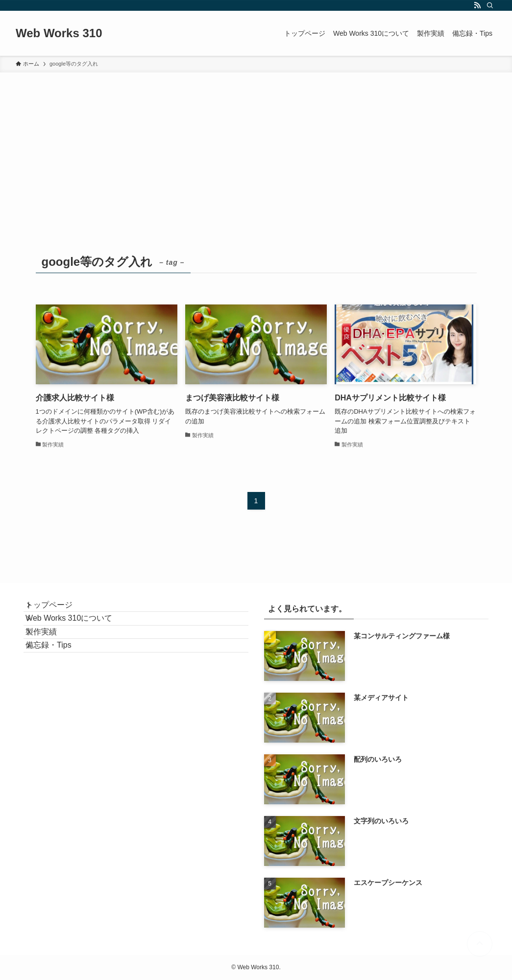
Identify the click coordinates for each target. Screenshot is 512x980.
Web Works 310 (59, 33)
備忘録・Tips (58, 679)
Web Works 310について (79, 633)
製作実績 (51, 656)
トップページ (59, 610)
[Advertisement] (256, 146)
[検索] (490, 5)
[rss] (477, 5)
